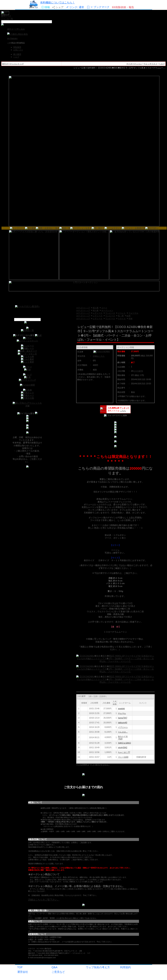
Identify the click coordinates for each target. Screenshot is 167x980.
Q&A (55, 967)
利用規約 (125, 967)
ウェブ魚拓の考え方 (98, 967)
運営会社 (23, 972)
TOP (20, 967)
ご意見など (58, 972)
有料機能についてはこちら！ (58, 2)
